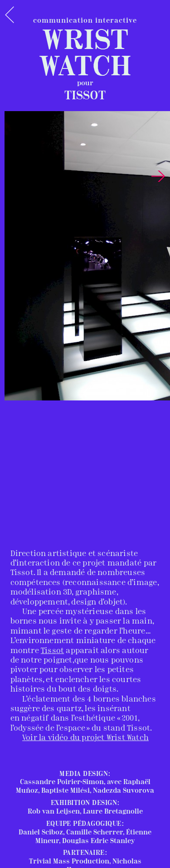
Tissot (52, 651)
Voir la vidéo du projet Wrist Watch (85, 738)
